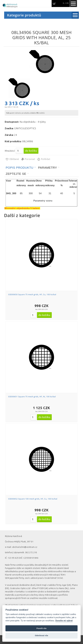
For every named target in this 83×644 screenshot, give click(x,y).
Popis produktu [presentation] (20, 168)
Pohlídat (44, 159)
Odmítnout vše (41, 636)
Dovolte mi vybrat (64, 621)
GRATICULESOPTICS (25, 128)
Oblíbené (12, 159)
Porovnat (28, 159)
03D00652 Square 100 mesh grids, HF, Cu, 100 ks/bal (33, 499)
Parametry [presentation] (47, 168)
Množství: (10, 151)
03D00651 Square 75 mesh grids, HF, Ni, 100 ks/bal (32, 397)
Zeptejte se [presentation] (16, 174)
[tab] (21, 168)
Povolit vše (42, 628)
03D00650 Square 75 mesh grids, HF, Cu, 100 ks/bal (32, 294)
